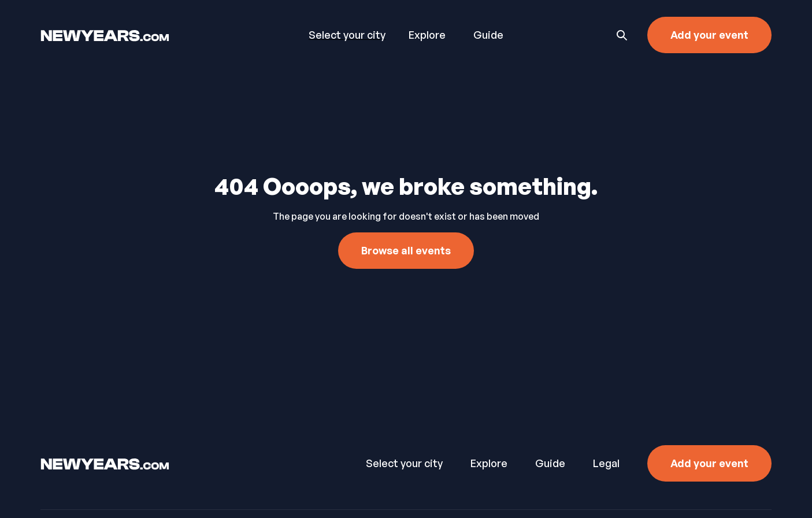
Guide (488, 35)
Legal (606, 463)
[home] (142, 35)
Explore (427, 35)
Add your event (709, 35)
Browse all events (406, 250)
